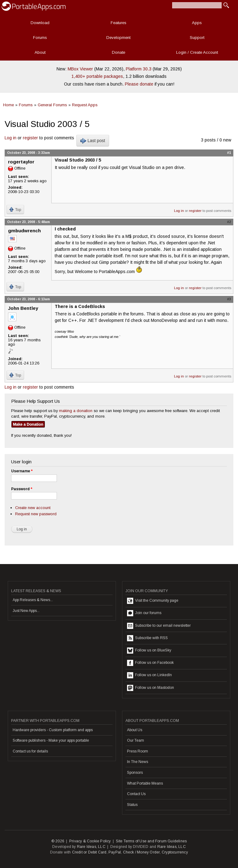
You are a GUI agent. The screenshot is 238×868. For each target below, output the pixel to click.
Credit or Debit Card (89, 852)
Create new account (33, 508)
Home (8, 105)
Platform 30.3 (139, 69)
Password (22, 489)
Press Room (138, 751)
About (40, 52)
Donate (119, 52)
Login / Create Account (197, 52)
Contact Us (136, 794)
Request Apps (85, 105)
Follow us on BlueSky (149, 651)
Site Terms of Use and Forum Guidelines (151, 841)
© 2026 (58, 841)
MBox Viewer (80, 69)
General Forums (52, 105)
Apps (197, 23)
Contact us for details (30, 751)
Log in (11, 138)
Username (22, 471)
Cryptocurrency (175, 852)
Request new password (36, 514)
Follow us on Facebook (150, 663)
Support (197, 38)
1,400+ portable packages (97, 76)
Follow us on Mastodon (151, 688)
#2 (229, 222)
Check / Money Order (141, 852)
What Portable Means (145, 783)
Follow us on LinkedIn (149, 675)
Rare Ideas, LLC (91, 847)
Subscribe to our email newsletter (159, 626)
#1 (229, 153)
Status (132, 805)
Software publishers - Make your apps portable (51, 740)
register (30, 138)
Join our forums (144, 613)
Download (40, 23)
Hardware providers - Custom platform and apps (53, 730)
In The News (138, 762)
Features (119, 23)
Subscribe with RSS (147, 638)
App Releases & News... (33, 600)
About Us (135, 730)
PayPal (115, 852)
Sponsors (135, 773)
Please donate (139, 84)
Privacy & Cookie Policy (90, 841)
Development (118, 38)
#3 (229, 299)
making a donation (76, 411)
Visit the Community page (153, 601)
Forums (40, 38)
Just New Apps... (26, 611)
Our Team (136, 740)
